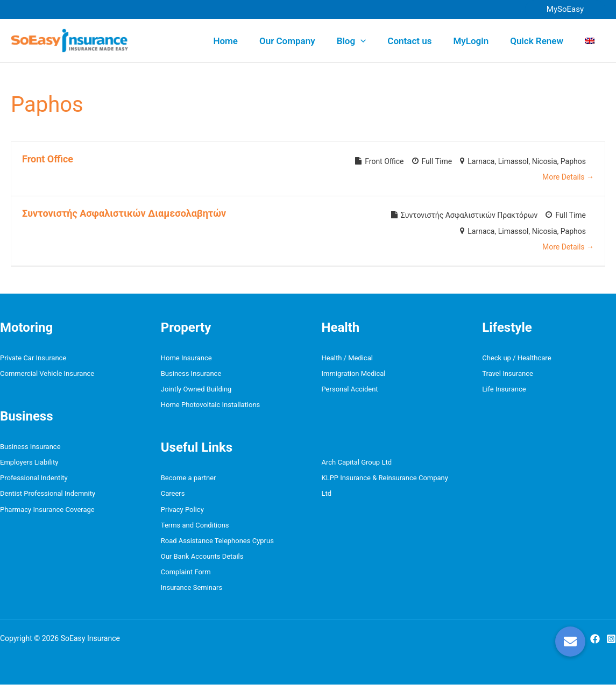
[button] (565, 9)
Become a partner (189, 480)
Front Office (48, 159)
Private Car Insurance (33, 358)
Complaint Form (186, 578)
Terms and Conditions (195, 529)
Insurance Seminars (192, 594)
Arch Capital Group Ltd (357, 464)
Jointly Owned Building (196, 391)
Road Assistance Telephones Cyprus (217, 545)
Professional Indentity (34, 480)
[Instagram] (611, 645)
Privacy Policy (182, 513)
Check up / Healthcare (516, 358)
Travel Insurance (508, 375)
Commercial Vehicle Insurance (47, 375)
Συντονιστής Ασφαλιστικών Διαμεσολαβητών (124, 213)
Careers (173, 497)
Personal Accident (350, 391)
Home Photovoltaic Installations (211, 407)
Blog (366, 41)
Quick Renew (541, 41)
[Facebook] (595, 645)
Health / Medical (347, 358)
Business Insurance (30, 448)
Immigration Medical (354, 375)
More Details (568, 177)
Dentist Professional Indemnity (48, 497)
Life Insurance (504, 391)
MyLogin (479, 41)
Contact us (421, 41)
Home (246, 41)
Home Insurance (186, 358)
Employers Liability (29, 464)
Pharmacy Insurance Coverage (47, 513)
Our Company (305, 41)
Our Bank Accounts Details (202, 561)
